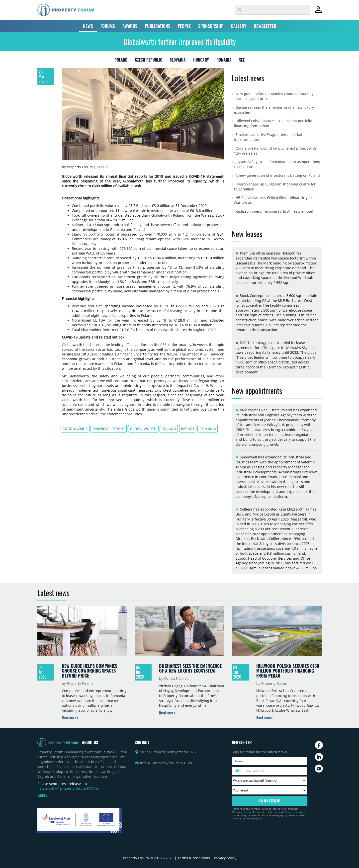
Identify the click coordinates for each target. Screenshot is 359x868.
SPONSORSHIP (211, 26)
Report (103, 167)
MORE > (42, 796)
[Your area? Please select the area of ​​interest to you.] (269, 790)
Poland (169, 429)
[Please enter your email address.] (269, 771)
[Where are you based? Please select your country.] (269, 781)
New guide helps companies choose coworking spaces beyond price (90, 671)
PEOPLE (184, 26)
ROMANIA (224, 61)
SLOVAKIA (178, 61)
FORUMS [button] (108, 26)
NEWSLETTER (265, 26)
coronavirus (75, 429)
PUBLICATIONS (158, 26)
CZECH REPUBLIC (149, 61)
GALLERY (239, 26)
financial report (109, 429)
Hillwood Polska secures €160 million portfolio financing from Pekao (288, 671)
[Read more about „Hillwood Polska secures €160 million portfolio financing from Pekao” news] (264, 718)
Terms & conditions (194, 858)
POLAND (121, 61)
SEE (242, 61)
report (188, 429)
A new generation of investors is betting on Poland (278, 175)
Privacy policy (225, 858)
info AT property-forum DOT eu (166, 763)
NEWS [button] (88, 26)
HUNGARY (201, 61)
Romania (208, 429)
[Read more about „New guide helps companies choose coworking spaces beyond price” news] (70, 718)
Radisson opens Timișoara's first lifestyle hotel (274, 211)
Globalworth (143, 429)
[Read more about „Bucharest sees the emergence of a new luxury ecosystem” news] (167, 713)
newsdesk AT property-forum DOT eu (68, 788)
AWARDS (130, 26)
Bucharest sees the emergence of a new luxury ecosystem (190, 668)
